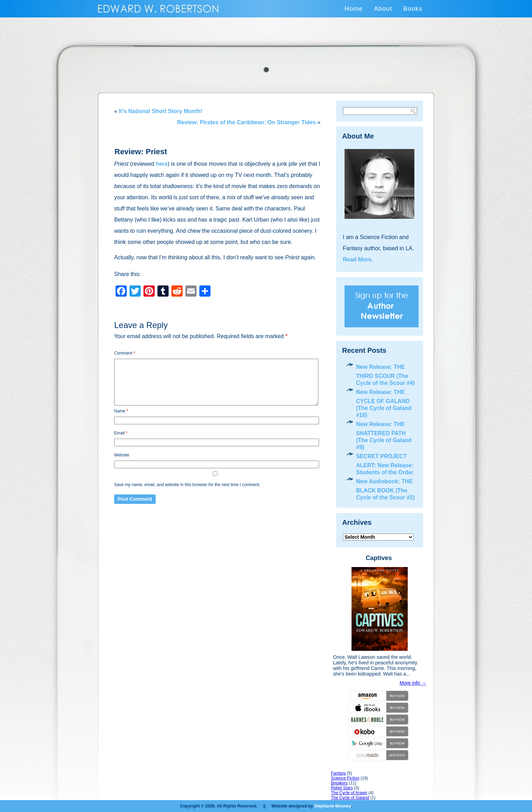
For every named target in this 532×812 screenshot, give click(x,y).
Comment (125, 353)
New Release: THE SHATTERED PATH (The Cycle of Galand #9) (384, 436)
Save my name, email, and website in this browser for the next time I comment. (187, 485)
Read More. (358, 259)
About (383, 9)
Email (121, 433)
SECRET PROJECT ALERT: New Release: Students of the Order (385, 464)
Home (354, 9)
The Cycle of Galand (350, 798)
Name (121, 411)
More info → (413, 683)
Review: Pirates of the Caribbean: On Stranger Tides (247, 122)
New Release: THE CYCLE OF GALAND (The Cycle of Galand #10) (384, 404)
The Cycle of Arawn (349, 793)
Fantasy (338, 773)
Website (122, 455)
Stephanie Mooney (332, 806)
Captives (379, 558)
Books (413, 9)
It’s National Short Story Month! (160, 111)
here (162, 164)
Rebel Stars (342, 788)
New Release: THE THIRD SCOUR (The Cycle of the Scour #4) (385, 375)
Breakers (339, 783)
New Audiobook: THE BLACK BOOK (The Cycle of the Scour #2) (385, 489)
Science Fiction (345, 778)
